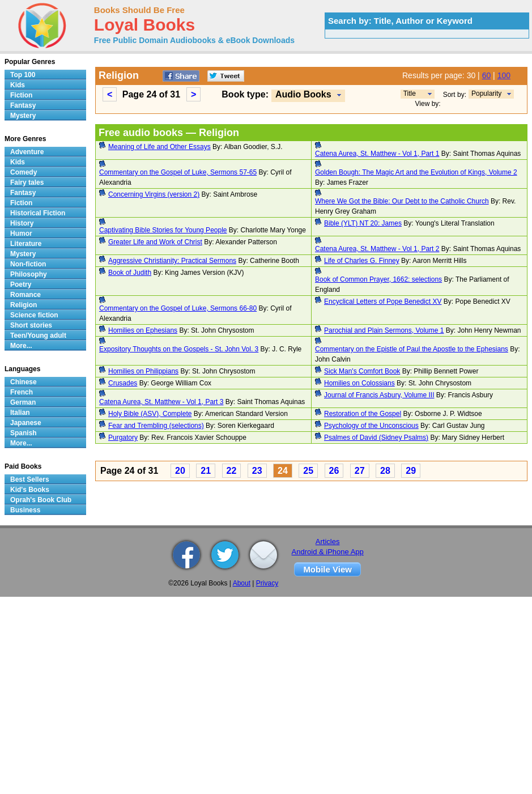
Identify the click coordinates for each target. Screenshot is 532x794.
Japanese (26, 423)
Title (410, 94)
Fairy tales (27, 182)
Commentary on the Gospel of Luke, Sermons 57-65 (178, 172)
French (22, 392)
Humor (21, 233)
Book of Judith (130, 273)
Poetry (21, 285)
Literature (26, 244)
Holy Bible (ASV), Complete (150, 414)
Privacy (267, 583)
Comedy (24, 172)
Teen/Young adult (38, 336)
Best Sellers (30, 479)
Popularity (486, 94)
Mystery (23, 116)
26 (334, 471)
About (242, 583)
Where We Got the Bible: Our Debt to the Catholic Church (402, 201)
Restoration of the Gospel (363, 414)
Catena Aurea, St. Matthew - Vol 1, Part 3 (161, 402)
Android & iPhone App (328, 552)
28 (385, 471)
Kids (18, 85)
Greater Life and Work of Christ (155, 242)
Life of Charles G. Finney (362, 261)
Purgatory (123, 438)
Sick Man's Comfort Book (362, 371)
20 (180, 471)
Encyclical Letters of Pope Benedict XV (383, 302)
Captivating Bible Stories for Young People (163, 230)
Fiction (21, 95)
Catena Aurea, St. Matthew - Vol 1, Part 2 (377, 249)
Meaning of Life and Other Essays (159, 147)
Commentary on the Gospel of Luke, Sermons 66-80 (178, 308)
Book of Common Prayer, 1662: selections (378, 279)
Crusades (123, 383)
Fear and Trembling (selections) (156, 426)
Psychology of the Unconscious (371, 426)
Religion (24, 305)
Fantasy (23, 105)
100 (504, 75)
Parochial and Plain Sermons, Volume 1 (384, 330)
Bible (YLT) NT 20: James (363, 223)
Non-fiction (28, 264)
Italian (20, 413)
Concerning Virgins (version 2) (154, 194)
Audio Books (303, 94)
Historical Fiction (38, 213)
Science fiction (34, 315)
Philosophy (29, 274)
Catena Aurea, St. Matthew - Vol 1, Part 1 (377, 154)
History (22, 223)
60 (487, 75)
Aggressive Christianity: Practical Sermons (172, 261)
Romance (25, 295)
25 (308, 471)
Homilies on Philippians (143, 371)
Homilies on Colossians (359, 383)
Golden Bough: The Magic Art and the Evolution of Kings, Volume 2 (416, 172)
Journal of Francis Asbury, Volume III (379, 395)
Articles (328, 542)
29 (411, 471)
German (23, 402)
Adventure (27, 152)
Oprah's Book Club (41, 500)
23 (257, 471)
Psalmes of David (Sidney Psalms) (376, 438)
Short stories (31, 325)
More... (21, 346)
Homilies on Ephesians (143, 330)
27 (360, 471)
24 (283, 471)
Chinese (24, 382)
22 (232, 471)
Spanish (24, 433)
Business (25, 510)
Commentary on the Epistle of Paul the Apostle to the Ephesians (412, 349)
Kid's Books (30, 490)
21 (206, 471)
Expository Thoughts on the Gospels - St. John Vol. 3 (179, 349)
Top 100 (23, 75)
